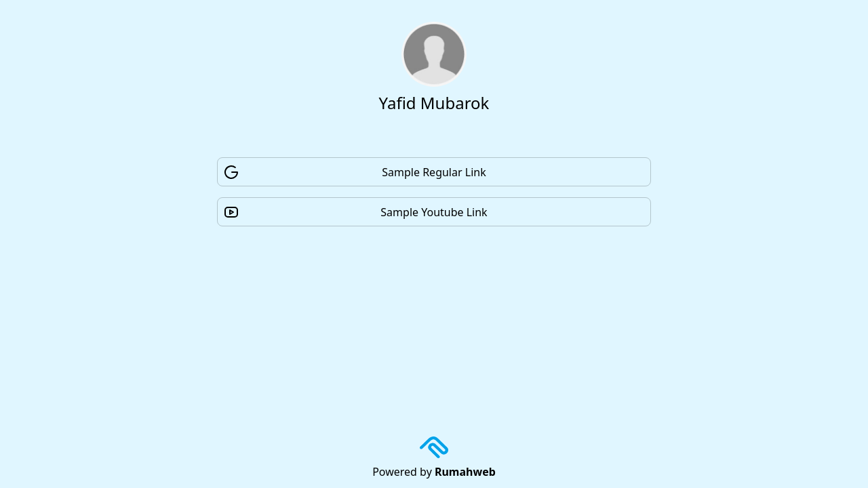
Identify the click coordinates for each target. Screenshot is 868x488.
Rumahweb (465, 472)
